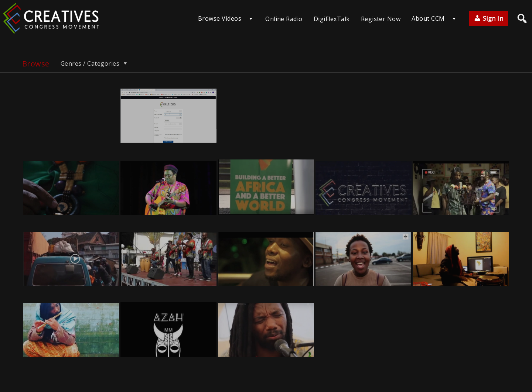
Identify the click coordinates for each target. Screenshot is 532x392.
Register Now (381, 19)
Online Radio (284, 19)
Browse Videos (220, 18)
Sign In (488, 18)
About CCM (428, 18)
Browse (36, 64)
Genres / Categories (95, 63)
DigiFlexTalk (332, 19)
